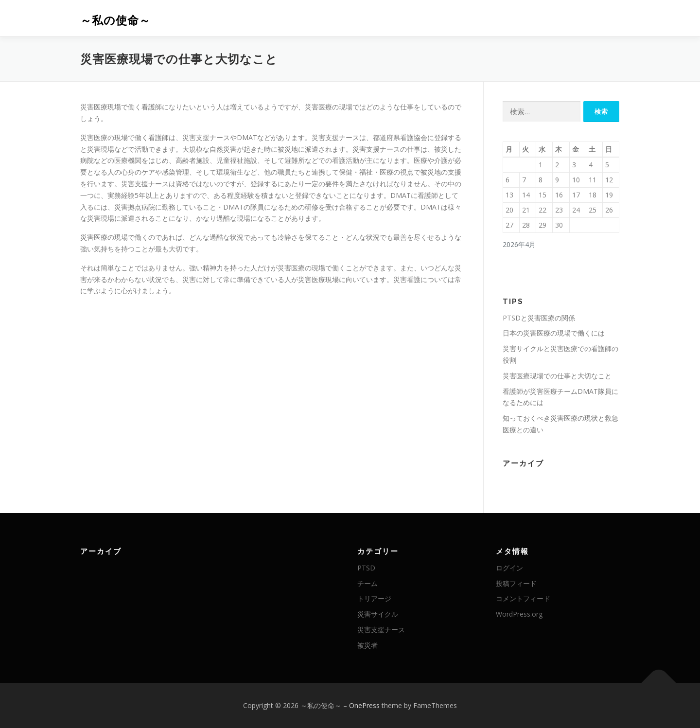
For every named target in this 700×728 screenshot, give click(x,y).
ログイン (509, 568)
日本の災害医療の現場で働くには (554, 333)
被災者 (367, 645)
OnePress (364, 705)
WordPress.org (519, 614)
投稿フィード (516, 583)
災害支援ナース (381, 630)
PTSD (366, 568)
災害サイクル (378, 614)
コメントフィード (523, 598)
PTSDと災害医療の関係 (539, 318)
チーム (367, 583)
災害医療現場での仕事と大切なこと (557, 376)
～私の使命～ (115, 20)
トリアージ (374, 598)
